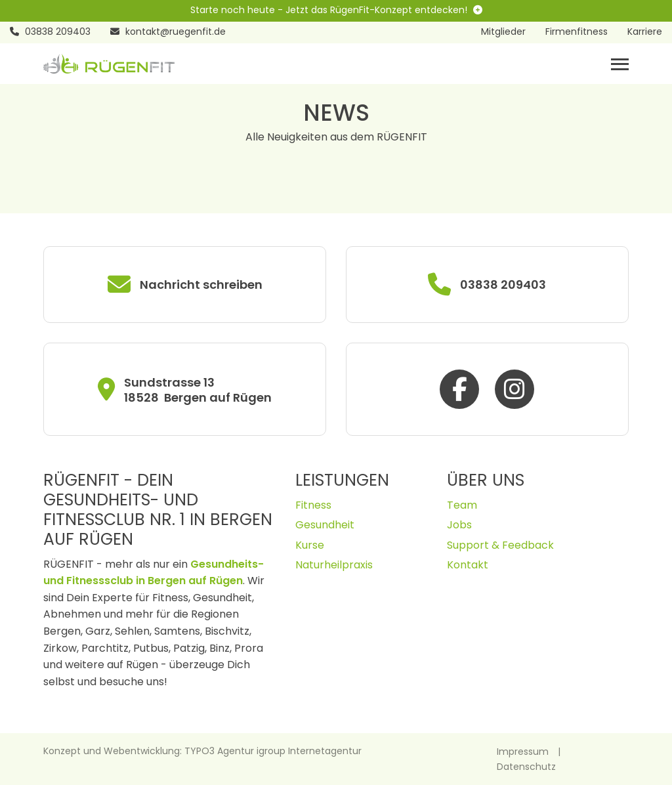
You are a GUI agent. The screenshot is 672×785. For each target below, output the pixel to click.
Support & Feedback (500, 545)
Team (462, 505)
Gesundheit (325, 525)
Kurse (310, 545)
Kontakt (468, 565)
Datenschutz (526, 767)
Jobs (459, 525)
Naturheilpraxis (334, 565)
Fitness (313, 505)
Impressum (523, 752)
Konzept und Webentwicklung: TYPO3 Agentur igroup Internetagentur (202, 751)
